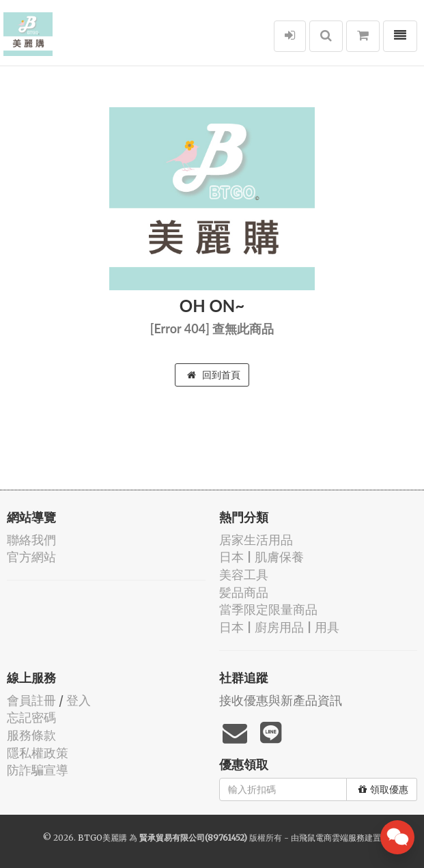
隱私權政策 (38, 753)
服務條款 (31, 735)
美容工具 (244, 575)
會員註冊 (31, 700)
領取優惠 (383, 789)
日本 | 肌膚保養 (262, 557)
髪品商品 (244, 592)
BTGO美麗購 (102, 838)
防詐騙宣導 (38, 770)
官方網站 (31, 557)
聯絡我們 (31, 540)
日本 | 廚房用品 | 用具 (279, 627)
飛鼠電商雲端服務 (332, 838)
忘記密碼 (31, 717)
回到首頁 (214, 375)
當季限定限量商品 (268, 610)
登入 (79, 700)
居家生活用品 (256, 540)
